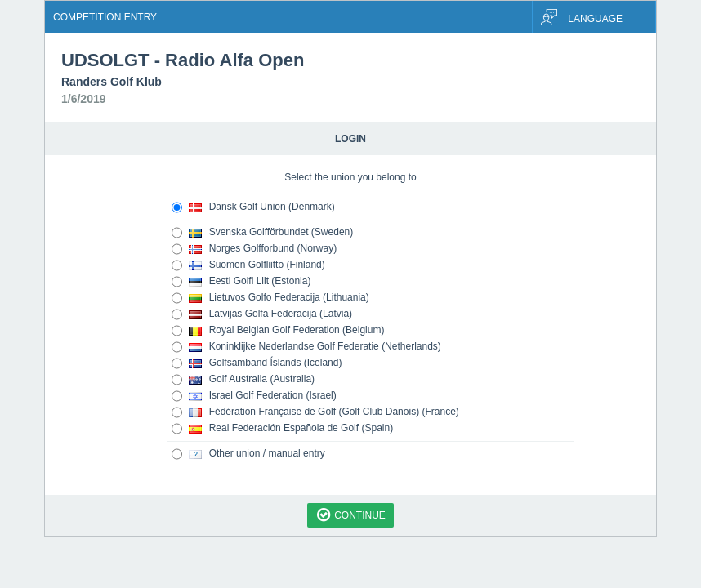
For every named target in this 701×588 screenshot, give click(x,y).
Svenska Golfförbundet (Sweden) (262, 233)
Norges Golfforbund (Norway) (254, 249)
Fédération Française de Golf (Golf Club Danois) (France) (315, 412)
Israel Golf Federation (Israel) (254, 396)
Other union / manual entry (248, 454)
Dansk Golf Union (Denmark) (253, 207)
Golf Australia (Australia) (243, 380)
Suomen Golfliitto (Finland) (248, 265)
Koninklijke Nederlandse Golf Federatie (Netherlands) (306, 347)
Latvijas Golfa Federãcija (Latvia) (262, 314)
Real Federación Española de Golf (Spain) (282, 429)
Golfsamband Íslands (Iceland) (257, 363)
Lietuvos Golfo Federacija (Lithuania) (270, 298)
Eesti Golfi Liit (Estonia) (241, 282)
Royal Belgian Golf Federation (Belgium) (278, 331)
